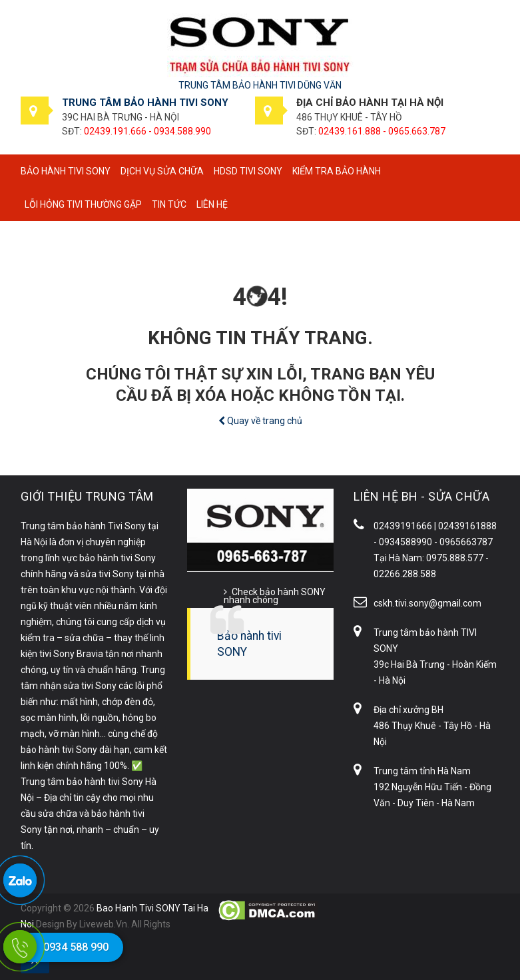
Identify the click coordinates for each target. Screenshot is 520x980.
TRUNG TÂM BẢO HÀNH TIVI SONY (145, 103)
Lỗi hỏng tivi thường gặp (83, 204)
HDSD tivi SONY (248, 171)
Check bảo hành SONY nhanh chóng (275, 596)
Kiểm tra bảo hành (337, 171)
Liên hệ (212, 204)
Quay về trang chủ (260, 421)
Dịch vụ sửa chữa (162, 171)
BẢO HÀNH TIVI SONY (66, 171)
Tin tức (169, 204)
